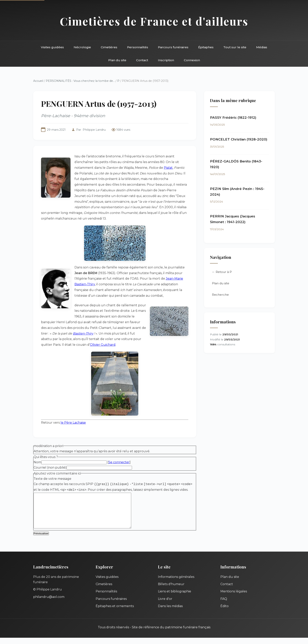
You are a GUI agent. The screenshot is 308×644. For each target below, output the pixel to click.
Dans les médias (170, 612)
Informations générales (176, 583)
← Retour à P (222, 272)
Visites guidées (52, 47)
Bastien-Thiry (83, 333)
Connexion (192, 60)
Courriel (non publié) (50, 467)
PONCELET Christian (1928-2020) (239, 139)
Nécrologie (82, 47)
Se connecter (119, 462)
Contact (142, 60)
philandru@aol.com (49, 603)
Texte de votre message (52, 479)
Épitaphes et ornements (115, 612)
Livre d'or (165, 605)
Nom (37, 462)
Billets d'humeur (171, 590)
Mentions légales (234, 598)
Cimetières (109, 47)
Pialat (168, 168)
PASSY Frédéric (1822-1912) (233, 118)
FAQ (224, 605)
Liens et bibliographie (175, 598)
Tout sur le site (235, 47)
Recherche (220, 295)
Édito (225, 612)
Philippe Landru (94, 130)
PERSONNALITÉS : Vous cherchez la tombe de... (80, 81)
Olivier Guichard (103, 345)
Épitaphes (206, 47)
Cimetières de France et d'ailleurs (154, 21)
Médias (262, 47)
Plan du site (117, 60)
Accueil (38, 81)
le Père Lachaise (73, 423)
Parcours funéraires (173, 47)
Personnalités (138, 47)
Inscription (166, 60)
